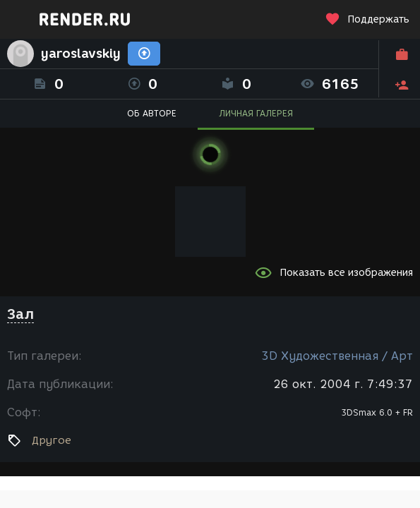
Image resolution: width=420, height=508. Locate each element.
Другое (52, 440)
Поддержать (367, 19)
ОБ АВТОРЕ (152, 113)
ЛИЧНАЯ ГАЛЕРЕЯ (256, 113)
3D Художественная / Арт (337, 356)
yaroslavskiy (81, 54)
